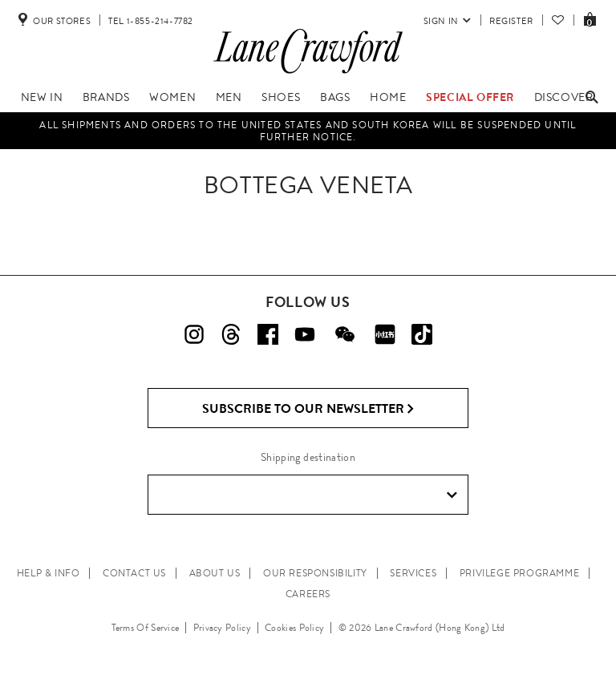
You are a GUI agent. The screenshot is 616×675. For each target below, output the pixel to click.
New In (42, 97)
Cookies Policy (294, 628)
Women (172, 97)
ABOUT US (215, 573)
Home (388, 97)
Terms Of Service (146, 628)
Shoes (281, 97)
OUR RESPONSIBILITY (315, 573)
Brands (106, 97)
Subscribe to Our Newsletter (308, 409)
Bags (335, 97)
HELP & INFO (49, 573)
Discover (564, 97)
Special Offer (470, 97)
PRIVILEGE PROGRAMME (519, 573)
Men (229, 97)
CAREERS (308, 594)
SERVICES (413, 573)
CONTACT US (134, 573)
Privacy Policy (222, 628)
